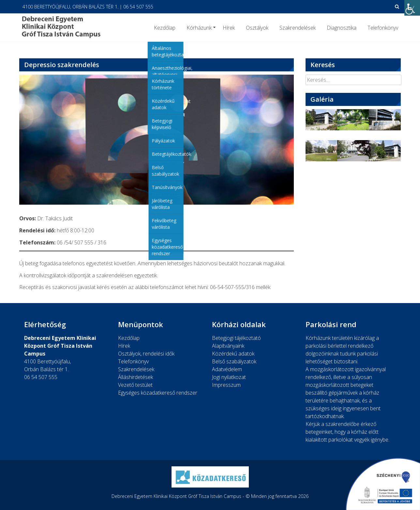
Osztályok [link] (257, 28)
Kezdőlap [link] (165, 28)
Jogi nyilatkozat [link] (229, 377)
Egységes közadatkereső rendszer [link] (158, 393)
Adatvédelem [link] (227, 369)
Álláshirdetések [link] (135, 377)
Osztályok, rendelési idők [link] (146, 354)
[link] (412, 8)
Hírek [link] (229, 28)
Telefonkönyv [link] (383, 28)
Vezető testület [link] (135, 385)
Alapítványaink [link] (228, 346)
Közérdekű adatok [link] (233, 354)
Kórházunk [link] (199, 28)
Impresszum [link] (226, 385)
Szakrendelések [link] (298, 28)
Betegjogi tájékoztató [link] (236, 338)
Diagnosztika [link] (342, 28)
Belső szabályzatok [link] (234, 361)
